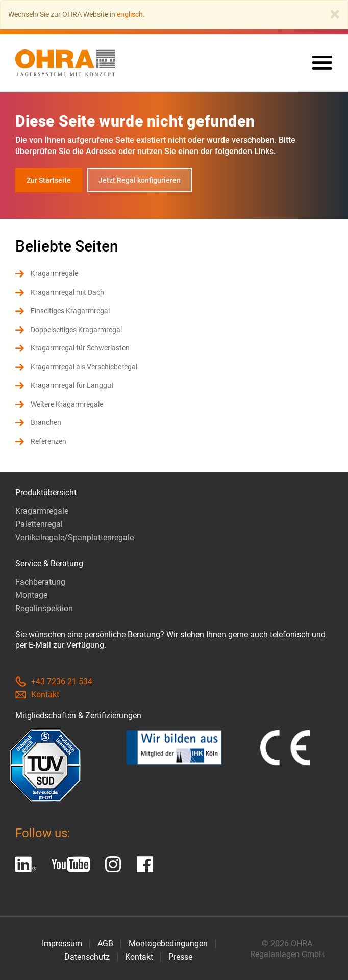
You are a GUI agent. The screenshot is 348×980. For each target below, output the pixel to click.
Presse (180, 957)
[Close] (335, 14)
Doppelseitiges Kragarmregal (76, 330)
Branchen (46, 422)
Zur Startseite (49, 180)
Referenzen (48, 441)
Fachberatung (40, 582)
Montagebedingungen (168, 944)
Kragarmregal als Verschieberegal (84, 367)
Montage (31, 595)
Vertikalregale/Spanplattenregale (74, 537)
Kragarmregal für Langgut (72, 385)
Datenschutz (87, 957)
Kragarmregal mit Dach (67, 292)
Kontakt (37, 695)
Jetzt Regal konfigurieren (140, 180)
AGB (105, 944)
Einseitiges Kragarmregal (70, 311)
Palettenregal (39, 524)
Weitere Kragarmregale (67, 404)
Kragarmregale (54, 273)
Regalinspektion (44, 608)
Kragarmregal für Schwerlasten (80, 348)
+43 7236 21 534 (54, 681)
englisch (130, 14)
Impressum (62, 944)
